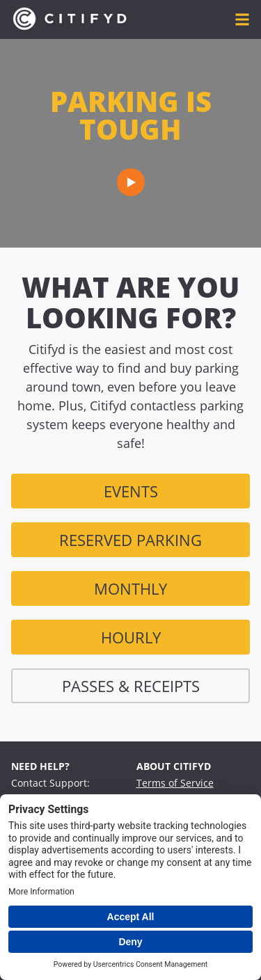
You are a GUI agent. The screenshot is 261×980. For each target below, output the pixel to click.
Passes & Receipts (131, 686)
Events (131, 491)
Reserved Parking (130, 540)
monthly (130, 588)
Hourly (131, 637)
